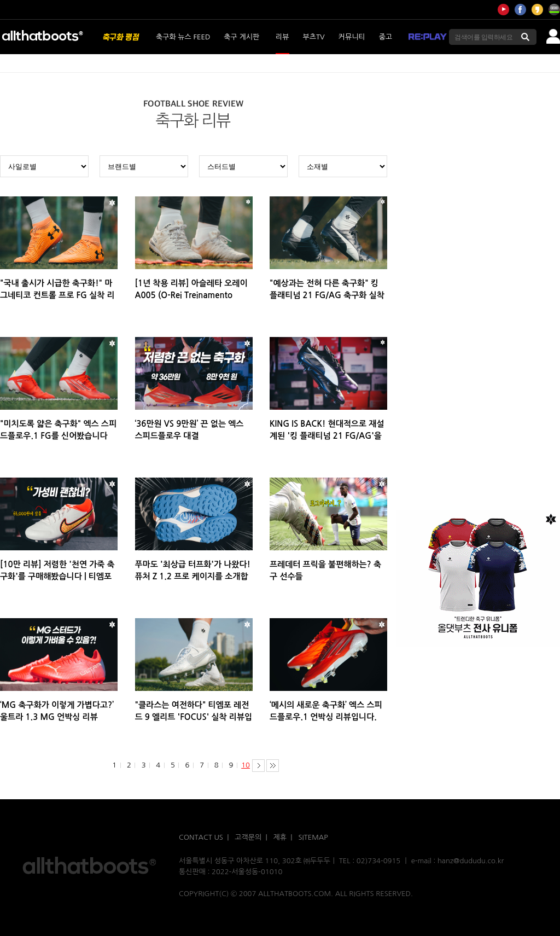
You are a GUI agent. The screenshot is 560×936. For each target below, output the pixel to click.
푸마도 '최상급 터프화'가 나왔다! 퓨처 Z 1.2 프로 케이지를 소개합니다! (193, 576)
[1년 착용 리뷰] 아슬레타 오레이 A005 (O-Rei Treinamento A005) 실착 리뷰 (191, 295)
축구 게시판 (241, 37)
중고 (386, 37)
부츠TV (314, 37)
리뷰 (282, 37)
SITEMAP (313, 837)
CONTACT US (201, 837)
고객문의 (248, 837)
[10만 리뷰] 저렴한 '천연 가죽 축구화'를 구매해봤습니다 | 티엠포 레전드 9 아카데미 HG (57, 576)
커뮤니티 (352, 37)
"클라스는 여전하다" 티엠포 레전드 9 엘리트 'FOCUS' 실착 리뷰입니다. (194, 717)
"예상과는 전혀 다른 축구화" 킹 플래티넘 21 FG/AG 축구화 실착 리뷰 (327, 295)
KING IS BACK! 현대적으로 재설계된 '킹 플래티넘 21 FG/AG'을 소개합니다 (327, 436)
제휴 (280, 837)
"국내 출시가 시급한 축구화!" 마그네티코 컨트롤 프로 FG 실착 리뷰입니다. (57, 295)
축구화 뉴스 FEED (183, 37)
